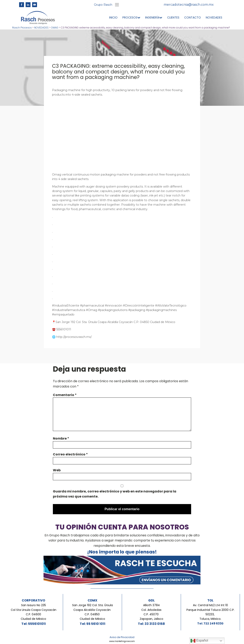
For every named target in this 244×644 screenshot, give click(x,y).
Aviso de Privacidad (122, 638)
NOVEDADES (214, 19)
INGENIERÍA (154, 19)
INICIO (113, 19)
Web (57, 471)
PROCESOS (131, 19)
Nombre (61, 440)
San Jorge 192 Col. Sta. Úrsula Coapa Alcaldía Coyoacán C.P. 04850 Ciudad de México (93, 613)
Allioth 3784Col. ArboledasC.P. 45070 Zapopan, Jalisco (151, 613)
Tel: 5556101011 (34, 625)
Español (199, 641)
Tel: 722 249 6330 (210, 625)
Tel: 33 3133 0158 (151, 625)
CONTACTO (193, 19)
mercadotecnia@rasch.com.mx (189, 5)
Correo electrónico (70, 456)
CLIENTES (173, 19)
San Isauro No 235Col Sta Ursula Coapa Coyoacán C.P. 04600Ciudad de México (34, 613)
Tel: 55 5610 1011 (93, 625)
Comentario (65, 396)
